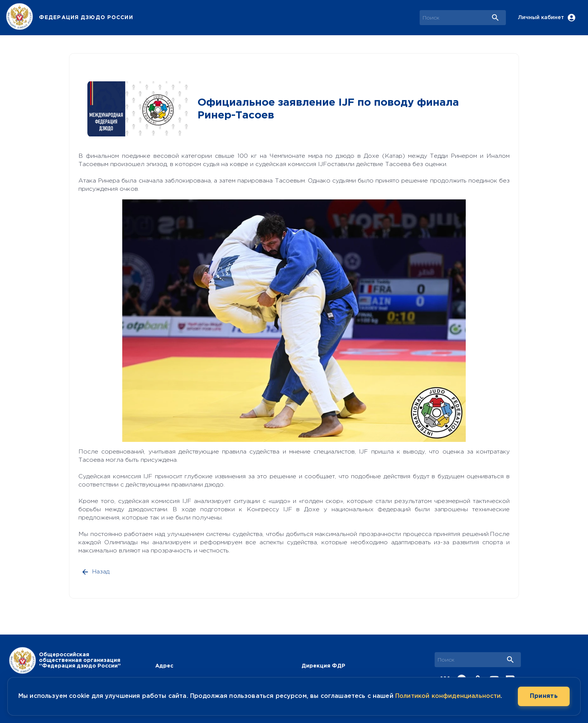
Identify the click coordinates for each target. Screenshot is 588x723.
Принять (544, 696)
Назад (96, 572)
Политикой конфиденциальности (448, 696)
